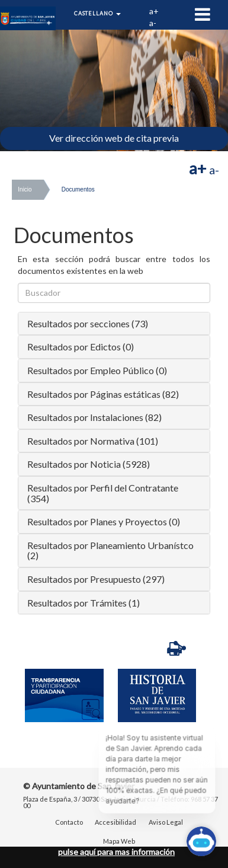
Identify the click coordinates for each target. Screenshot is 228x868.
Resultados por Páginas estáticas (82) (103, 394)
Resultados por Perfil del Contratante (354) (103, 493)
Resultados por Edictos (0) (81, 347)
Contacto (69, 822)
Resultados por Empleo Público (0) (97, 370)
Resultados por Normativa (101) (93, 441)
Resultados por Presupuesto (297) (96, 579)
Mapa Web (119, 841)
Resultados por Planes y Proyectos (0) (104, 521)
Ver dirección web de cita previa (114, 138)
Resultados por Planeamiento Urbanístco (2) (110, 551)
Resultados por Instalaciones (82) (94, 417)
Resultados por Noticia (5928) (89, 464)
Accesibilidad (115, 822)
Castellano (97, 13)
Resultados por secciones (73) (88, 323)
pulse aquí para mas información (116, 852)
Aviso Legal (166, 822)
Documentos (78, 189)
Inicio (25, 189)
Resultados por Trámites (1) (84, 603)
